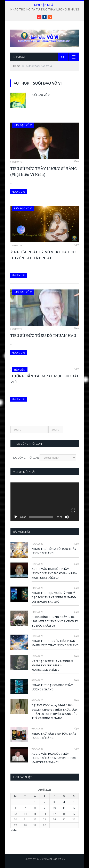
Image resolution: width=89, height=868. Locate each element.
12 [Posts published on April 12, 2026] (74, 808)
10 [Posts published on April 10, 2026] (54, 808)
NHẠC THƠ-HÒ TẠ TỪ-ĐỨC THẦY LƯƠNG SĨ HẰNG (45, 9)
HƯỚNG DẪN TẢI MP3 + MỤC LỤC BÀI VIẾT (44, 379)
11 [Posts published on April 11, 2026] (64, 808)
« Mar (14, 830)
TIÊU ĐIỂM (20, 370)
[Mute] (67, 517)
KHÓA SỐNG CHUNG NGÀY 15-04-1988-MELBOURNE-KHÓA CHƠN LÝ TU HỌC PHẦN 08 (55, 621)
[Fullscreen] (73, 511)
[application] (45, 502)
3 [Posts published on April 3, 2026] (54, 802)
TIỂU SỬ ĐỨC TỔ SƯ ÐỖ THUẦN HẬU (43, 335)
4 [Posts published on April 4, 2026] (64, 802)
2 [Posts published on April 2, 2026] (45, 802)
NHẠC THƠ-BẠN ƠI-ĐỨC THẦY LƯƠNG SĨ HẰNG (52, 687)
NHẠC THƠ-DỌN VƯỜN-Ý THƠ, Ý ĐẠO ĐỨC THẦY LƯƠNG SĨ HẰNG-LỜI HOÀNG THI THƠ (54, 597)
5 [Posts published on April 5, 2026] (74, 802)
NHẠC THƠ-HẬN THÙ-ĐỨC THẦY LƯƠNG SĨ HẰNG (54, 736)
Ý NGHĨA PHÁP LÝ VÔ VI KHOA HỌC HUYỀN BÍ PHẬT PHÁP (43, 255)
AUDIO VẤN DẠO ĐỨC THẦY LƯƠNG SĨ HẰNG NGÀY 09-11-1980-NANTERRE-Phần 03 (54, 573)
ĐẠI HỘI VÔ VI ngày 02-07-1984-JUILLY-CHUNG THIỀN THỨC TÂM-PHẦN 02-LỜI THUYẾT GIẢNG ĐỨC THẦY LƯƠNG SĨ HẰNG (55, 712)
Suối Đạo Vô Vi (41, 95)
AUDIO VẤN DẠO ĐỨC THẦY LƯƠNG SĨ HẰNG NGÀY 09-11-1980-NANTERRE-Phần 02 (54, 758)
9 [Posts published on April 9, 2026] (45, 808)
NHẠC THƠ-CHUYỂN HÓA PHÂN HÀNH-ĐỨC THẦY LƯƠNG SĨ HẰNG (55, 643)
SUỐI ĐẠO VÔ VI (23, 125)
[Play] (16, 517)
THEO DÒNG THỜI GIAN (25, 458)
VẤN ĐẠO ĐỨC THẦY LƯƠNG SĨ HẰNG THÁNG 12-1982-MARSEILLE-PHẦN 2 (52, 665)
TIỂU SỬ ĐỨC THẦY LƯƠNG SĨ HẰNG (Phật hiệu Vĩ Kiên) (43, 172)
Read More (18, 192)
